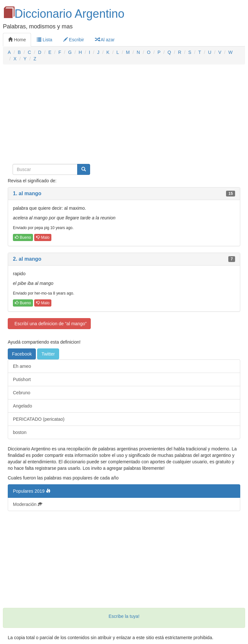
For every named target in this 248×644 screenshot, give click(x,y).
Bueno (23, 237)
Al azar (105, 40)
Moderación (28, 504)
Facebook (22, 354)
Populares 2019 (32, 491)
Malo (43, 237)
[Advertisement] (124, 116)
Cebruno (22, 393)
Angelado (22, 406)
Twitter (48, 354)
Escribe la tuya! (124, 616)
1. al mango (27, 193)
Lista (44, 40)
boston (20, 432)
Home (17, 40)
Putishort (22, 379)
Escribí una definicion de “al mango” (49, 324)
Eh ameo (22, 366)
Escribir (74, 40)
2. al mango (27, 259)
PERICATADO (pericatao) (39, 419)
